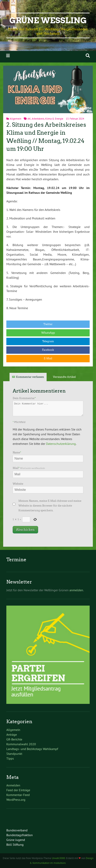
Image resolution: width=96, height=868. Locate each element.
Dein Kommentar (24, 398)
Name (17, 453)
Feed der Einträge (18, 790)
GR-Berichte (14, 739)
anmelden (76, 590)
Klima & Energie (54, 119)
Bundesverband (17, 830)
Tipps (10, 758)
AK (29, 119)
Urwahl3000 (58, 858)
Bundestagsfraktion (20, 835)
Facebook (48, 350)
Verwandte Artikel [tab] (64, 377)
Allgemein (15, 119)
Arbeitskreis (38, 119)
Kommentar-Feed (18, 795)
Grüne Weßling (48, 20)
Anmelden (13, 785)
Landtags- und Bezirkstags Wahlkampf (32, 749)
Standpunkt (14, 754)
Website (18, 484)
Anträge (12, 735)
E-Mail (48, 358)
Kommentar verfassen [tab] (30, 377)
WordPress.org (16, 800)
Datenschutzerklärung (61, 444)
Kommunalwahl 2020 (21, 744)
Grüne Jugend (16, 840)
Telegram (48, 341)
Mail (29, 468)
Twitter (48, 324)
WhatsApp (48, 333)
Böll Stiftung (15, 845)
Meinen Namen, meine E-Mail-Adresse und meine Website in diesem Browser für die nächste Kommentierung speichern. (50, 506)
